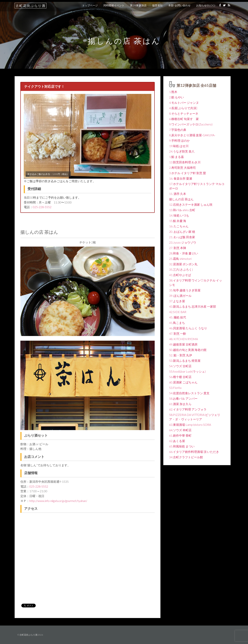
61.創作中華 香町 (180, 435)
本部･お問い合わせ (179, 5)
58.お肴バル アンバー (183, 398)
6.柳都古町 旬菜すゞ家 (184, 119)
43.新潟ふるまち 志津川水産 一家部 (193, 306)
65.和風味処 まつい (182, 446)
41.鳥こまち (177, 323)
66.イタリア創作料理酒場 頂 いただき (194, 452)
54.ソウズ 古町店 (180, 366)
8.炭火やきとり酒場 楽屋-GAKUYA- (192, 135)
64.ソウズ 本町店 (180, 430)
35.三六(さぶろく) (181, 269)
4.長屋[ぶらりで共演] (183, 108)
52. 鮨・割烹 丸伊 (181, 355)
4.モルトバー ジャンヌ (184, 103)
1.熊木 (173, 92)
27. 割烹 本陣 (178, 248)
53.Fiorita (175, 388)
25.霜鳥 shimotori (180, 259)
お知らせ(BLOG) (206, 5)
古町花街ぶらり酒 (30, 6)
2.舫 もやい (176, 97)
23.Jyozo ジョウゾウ (183, 242)
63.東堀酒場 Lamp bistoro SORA (190, 425)
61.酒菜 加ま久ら (180, 404)
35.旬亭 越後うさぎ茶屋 (185, 290)
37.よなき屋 (177, 301)
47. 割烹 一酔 (178, 333)
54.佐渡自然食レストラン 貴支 (189, 393)
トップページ (90, 5)
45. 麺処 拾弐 (178, 317)
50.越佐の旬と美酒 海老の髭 (188, 350)
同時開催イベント (114, 5)
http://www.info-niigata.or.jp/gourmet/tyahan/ (58, 501)
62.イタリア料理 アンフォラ (188, 409)
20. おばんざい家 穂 (182, 232)
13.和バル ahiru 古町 (182, 210)
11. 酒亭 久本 (178, 194)
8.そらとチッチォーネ (184, 113)
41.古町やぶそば (180, 275)
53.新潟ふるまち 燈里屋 (185, 361)
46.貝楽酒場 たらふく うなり (188, 328)
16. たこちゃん (179, 226)
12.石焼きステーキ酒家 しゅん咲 (191, 204)
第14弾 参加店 (138, 5)
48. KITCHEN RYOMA (183, 339)
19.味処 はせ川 (179, 146)
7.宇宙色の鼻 (178, 130)
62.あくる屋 (177, 441)
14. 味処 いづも (179, 215)
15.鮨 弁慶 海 (178, 221)
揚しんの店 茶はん (181, 199)
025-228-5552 (42, 207)
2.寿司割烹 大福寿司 (182, 168)
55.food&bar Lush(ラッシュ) (187, 371)
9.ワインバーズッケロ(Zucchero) (191, 124)
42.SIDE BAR (178, 312)
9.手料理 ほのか (179, 140)
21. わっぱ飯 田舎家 (182, 237)
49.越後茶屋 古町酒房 (183, 344)
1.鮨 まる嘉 (176, 157)
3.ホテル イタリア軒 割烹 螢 (187, 173)
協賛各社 (157, 5)
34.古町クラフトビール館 (186, 457)
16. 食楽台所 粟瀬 (181, 178)
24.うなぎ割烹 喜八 (182, 151)
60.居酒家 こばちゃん (183, 382)
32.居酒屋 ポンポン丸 (183, 264)
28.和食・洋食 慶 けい (184, 253)
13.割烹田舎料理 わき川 (185, 162)
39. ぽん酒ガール (180, 296)
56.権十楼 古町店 (180, 377)
